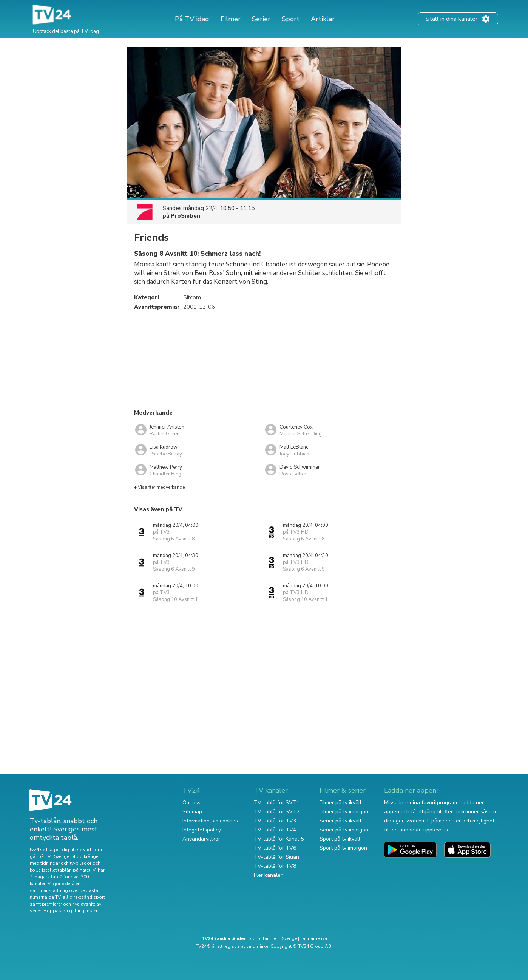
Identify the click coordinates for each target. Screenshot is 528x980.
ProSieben (185, 216)
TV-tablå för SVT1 (277, 803)
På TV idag (192, 19)
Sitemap (192, 812)
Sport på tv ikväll (340, 839)
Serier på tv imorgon (344, 830)
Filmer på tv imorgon (344, 812)
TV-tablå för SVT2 (277, 812)
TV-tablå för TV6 (275, 848)
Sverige (289, 938)
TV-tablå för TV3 (275, 821)
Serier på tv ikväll (340, 821)
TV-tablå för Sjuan (276, 857)
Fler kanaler (268, 875)
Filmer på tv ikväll (340, 803)
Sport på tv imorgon (343, 848)
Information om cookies (210, 821)
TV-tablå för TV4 (275, 830)
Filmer (231, 19)
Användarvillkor (201, 839)
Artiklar (323, 19)
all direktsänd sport (84, 897)
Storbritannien (263, 938)
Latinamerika (314, 938)
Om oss (191, 803)
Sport (291, 19)
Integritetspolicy (202, 830)
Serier (261, 19)
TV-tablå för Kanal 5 (279, 839)
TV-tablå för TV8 (275, 866)
